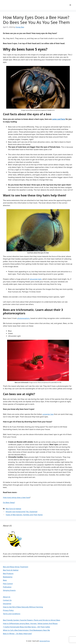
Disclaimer (7, 604)
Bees (5, 580)
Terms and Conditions (12, 614)
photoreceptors (23, 318)
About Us (7, 597)
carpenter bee (48, 414)
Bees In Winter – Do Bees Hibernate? (17, 634)
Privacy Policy (8, 610)
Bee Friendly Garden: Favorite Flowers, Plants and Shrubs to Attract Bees (32, 620)
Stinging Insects (9, 590)
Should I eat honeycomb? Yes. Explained (21, 512)
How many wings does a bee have (16, 497)
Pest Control (8, 584)
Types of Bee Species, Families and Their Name (24, 515)
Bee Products (8, 573)
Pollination (7, 587)
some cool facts (59, 119)
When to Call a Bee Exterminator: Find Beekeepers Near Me (26, 630)
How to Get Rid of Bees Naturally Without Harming (23, 607)
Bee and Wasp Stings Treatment (16, 567)
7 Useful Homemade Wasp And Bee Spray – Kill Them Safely (26, 627)
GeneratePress (45, 641)
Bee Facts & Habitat (13, 509)
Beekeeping (8, 577)
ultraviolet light (36, 279)
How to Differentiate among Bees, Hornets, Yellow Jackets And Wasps (30, 623)
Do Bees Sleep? (9, 502)
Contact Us (7, 600)
